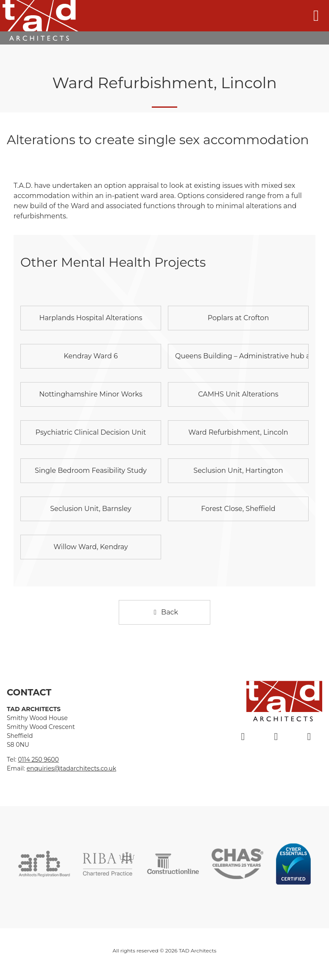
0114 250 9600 (38, 759)
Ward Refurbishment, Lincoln (238, 432)
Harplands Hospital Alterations (91, 318)
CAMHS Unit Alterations (238, 394)
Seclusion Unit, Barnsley (91, 509)
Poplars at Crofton (238, 318)
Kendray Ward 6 (91, 356)
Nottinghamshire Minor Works (91, 394)
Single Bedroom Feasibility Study (91, 470)
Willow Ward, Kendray (91, 547)
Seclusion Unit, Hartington (238, 470)
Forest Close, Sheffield (238, 509)
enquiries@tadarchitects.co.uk (71, 768)
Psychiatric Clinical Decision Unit (91, 432)
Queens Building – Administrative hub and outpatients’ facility (242, 356)
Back (164, 612)
